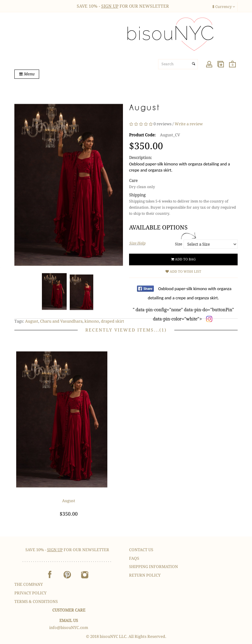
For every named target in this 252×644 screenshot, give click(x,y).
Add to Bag (183, 259)
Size (178, 244)
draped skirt (113, 321)
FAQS (134, 558)
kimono (92, 321)
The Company (29, 584)
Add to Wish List (183, 272)
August (32, 321)
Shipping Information (154, 567)
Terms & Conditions (36, 602)
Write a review (189, 124)
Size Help (137, 243)
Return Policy (145, 575)
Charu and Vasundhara (61, 321)
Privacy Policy (30, 593)
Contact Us (141, 550)
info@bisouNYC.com (69, 628)
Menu (27, 74)
